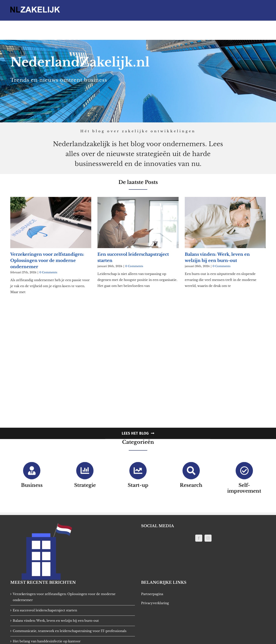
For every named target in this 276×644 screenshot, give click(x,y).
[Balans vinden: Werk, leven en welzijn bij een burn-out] (225, 220)
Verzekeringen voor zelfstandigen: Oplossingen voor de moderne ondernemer (47, 258)
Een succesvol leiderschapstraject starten (45, 610)
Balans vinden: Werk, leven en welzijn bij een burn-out (56, 621)
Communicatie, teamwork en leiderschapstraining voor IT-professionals (70, 631)
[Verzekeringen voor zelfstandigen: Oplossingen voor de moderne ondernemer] (51, 220)
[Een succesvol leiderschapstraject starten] (138, 220)
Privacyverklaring (155, 603)
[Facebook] (199, 538)
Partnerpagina (152, 594)
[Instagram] (208, 538)
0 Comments (48, 270)
